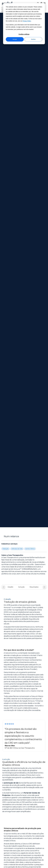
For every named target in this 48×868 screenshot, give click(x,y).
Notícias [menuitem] (24, 773)
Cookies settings (24, 34)
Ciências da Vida (17, 79)
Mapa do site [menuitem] (24, 832)
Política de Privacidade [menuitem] (24, 828)
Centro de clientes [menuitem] (24, 812)
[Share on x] (19, 842)
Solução (21, 117)
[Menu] (45, 3)
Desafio (10, 117)
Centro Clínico (30, 79)
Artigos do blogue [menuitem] (24, 803)
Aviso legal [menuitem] (24, 824)
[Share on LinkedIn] (29, 842)
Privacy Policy (27, 21)
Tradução (6, 79)
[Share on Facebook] (13, 842)
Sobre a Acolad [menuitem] (24, 769)
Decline (33, 39)
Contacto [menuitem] (24, 816)
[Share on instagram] (24, 842)
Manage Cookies (24, 847)
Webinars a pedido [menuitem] (24, 793)
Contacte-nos (24, 742)
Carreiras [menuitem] (24, 780)
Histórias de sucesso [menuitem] (24, 800)
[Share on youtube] (35, 842)
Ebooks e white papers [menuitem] (24, 796)
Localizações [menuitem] (24, 777)
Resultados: (34, 117)
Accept (15, 39)
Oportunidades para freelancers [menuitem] (24, 784)
